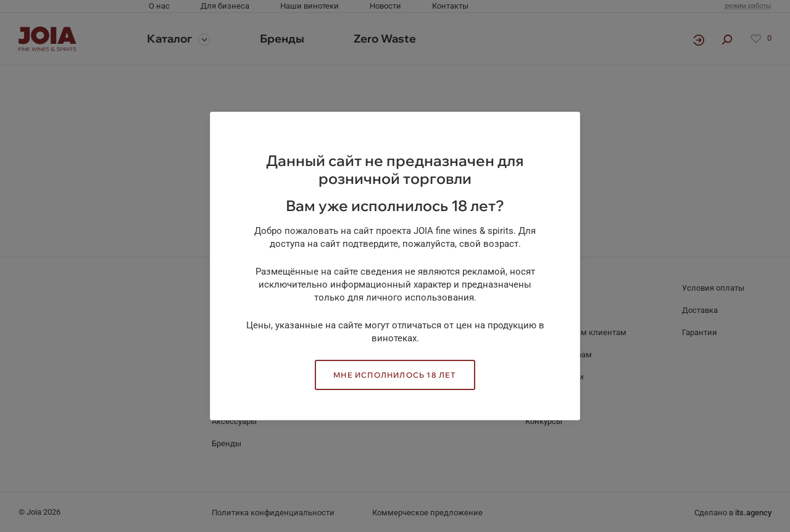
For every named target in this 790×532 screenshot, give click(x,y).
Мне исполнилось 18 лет (395, 375)
